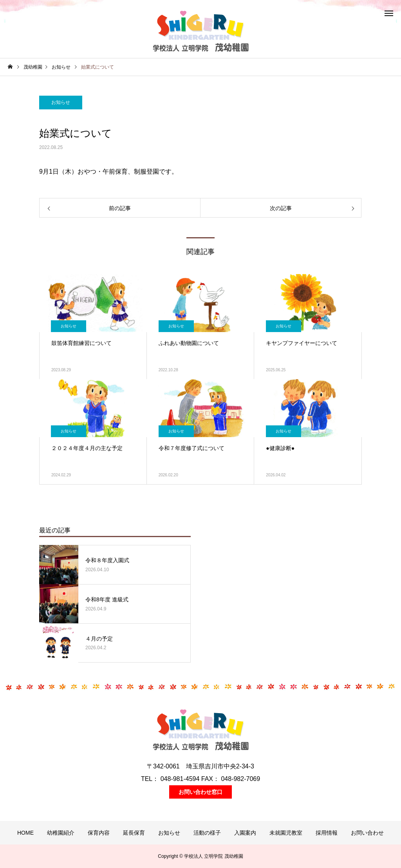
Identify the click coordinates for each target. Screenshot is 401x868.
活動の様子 (207, 833)
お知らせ (61, 102)
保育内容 (99, 833)
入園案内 (245, 833)
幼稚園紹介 (61, 833)
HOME (25, 833)
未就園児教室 (286, 833)
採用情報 (327, 833)
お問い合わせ (367, 833)
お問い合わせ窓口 (200, 792)
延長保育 (134, 833)
